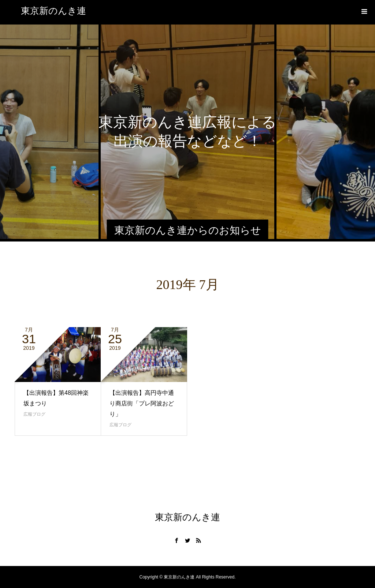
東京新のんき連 (53, 11)
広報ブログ (34, 414)
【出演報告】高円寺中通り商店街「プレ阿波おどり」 (142, 403)
